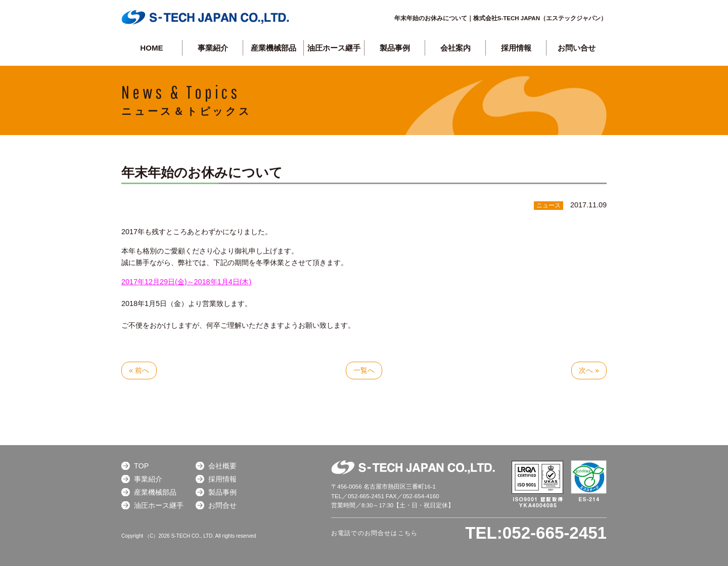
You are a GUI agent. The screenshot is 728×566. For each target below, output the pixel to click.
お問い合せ (577, 48)
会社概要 (222, 466)
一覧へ (364, 370)
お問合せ (222, 505)
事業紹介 (213, 48)
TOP (141, 466)
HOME (151, 48)
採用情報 (516, 48)
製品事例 (222, 492)
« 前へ (139, 370)
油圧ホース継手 (334, 48)
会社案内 (456, 48)
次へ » (589, 370)
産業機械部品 (274, 48)
